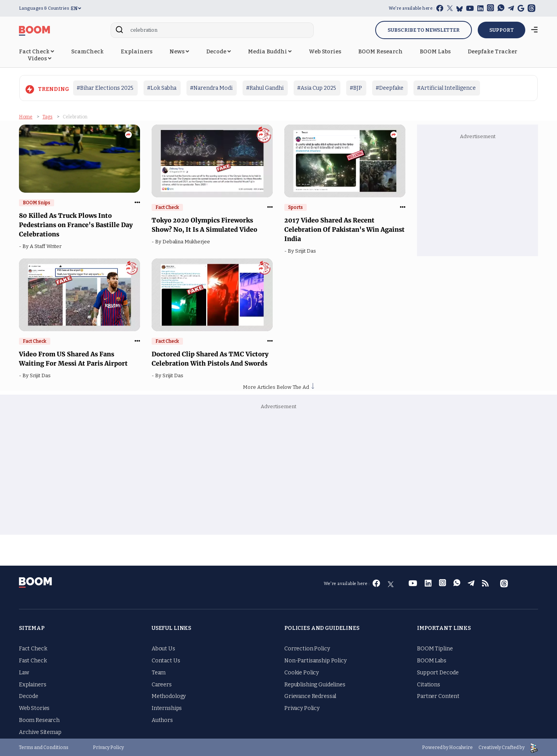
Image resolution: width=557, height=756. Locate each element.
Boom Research (39, 719)
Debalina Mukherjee (187, 241)
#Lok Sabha (162, 88)
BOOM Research (380, 52)
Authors (162, 719)
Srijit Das (307, 250)
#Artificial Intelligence (446, 88)
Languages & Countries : (45, 8)
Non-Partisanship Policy (315, 660)
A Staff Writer (47, 245)
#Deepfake (390, 88)
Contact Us (166, 660)
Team (159, 672)
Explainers (137, 52)
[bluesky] (460, 9)
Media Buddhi (270, 52)
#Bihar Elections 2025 (105, 88)
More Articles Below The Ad (278, 386)
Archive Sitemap (40, 731)
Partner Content (438, 696)
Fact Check (37, 52)
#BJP (356, 88)
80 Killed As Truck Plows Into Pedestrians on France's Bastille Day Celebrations (76, 224)
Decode (219, 52)
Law (24, 672)
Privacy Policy (302, 707)
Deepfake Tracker (492, 52)
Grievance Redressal (310, 696)
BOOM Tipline (435, 648)
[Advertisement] (477, 196)
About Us (163, 648)
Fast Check (33, 660)
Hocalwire (461, 747)
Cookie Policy (302, 672)
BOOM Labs (435, 52)
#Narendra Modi (211, 88)
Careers (162, 684)
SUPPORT (501, 30)
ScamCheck (87, 52)
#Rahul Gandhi (265, 88)
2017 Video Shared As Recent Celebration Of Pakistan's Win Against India (344, 229)
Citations (429, 684)
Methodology (169, 696)
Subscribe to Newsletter (424, 30)
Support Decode (438, 672)
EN (76, 9)
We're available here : (412, 8)
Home (26, 116)
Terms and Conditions (44, 747)
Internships (167, 707)
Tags (48, 116)
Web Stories (325, 52)
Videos (39, 59)
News (179, 52)
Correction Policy (307, 648)
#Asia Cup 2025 (317, 88)
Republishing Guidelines (315, 684)
